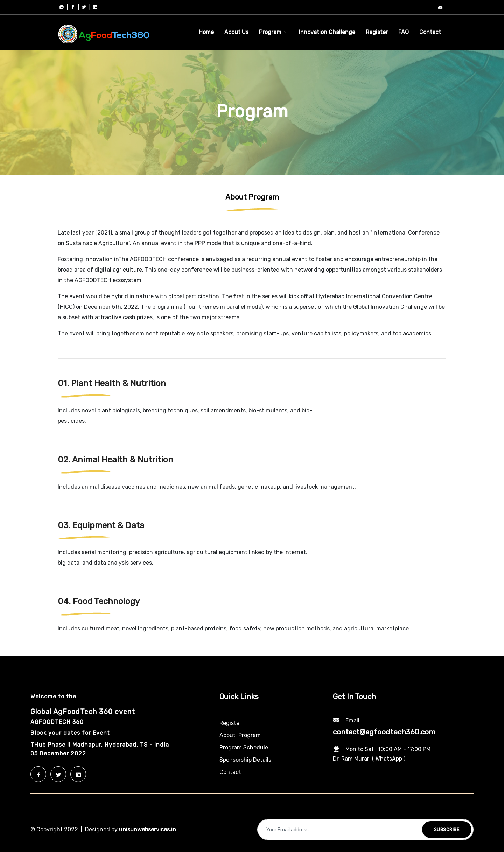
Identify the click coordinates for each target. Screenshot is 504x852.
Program (274, 32)
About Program (240, 735)
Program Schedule (244, 748)
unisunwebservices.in (148, 829)
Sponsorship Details (245, 760)
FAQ (404, 32)
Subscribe (447, 829)
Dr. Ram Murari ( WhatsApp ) (369, 759)
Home (206, 32)
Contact (430, 32)
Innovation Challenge (327, 32)
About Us (236, 32)
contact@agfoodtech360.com (384, 732)
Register (377, 32)
